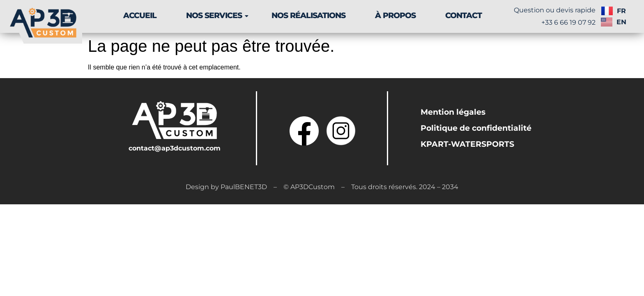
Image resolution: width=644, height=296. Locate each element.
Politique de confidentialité (476, 128)
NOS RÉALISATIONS (308, 15)
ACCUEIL (140, 15)
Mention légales (453, 112)
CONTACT (463, 15)
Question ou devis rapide (555, 10)
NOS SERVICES (217, 15)
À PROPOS (395, 15)
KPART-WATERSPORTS (467, 144)
